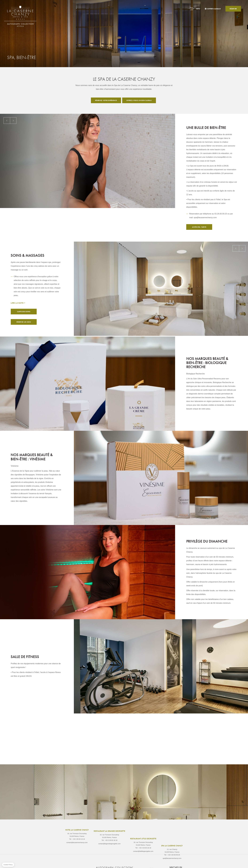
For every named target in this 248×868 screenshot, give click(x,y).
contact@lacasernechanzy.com (77, 854)
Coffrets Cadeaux (214, 9)
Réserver (233, 9)
